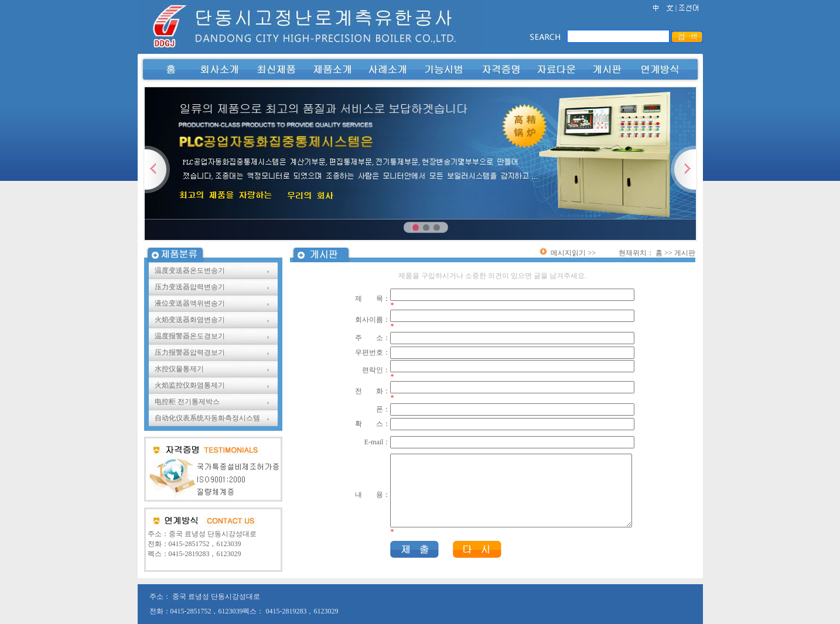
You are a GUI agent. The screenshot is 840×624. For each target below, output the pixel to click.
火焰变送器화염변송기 (191, 320)
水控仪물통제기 (180, 369)
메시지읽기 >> (568, 253)
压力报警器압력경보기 (191, 352)
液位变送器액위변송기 (191, 303)
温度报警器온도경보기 (191, 336)
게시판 (685, 253)
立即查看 (659, 222)
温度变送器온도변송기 (191, 270)
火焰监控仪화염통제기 (190, 385)
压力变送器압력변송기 (191, 287)
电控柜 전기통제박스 (188, 402)
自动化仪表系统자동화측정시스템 (208, 418)
